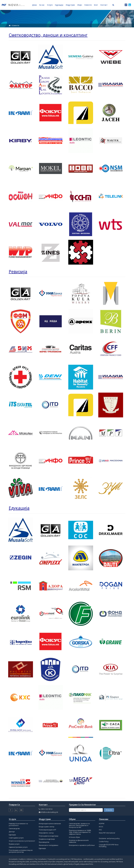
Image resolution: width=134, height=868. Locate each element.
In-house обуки (74, 837)
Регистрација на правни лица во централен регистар (21, 851)
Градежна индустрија (47, 839)
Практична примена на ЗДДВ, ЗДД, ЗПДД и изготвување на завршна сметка (80, 832)
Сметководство (14, 829)
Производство (44, 842)
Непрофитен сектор (46, 833)
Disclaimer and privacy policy (109, 838)
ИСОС (101, 827)
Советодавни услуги (16, 838)
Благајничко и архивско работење (82, 845)
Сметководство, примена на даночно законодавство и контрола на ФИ (79, 825)
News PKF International (107, 833)
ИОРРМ (102, 824)
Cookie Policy (104, 842)
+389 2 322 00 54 (46, 809)
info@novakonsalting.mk (49, 812)
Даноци (12, 832)
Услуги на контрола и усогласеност (22, 841)
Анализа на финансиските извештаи (79, 841)
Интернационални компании (50, 824)
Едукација (12, 835)
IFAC (100, 830)
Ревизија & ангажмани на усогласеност (18, 825)
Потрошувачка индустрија (49, 836)
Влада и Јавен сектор (47, 827)
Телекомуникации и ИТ (47, 830)
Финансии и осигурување (49, 845)
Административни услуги (18, 847)
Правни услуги (14, 844)
